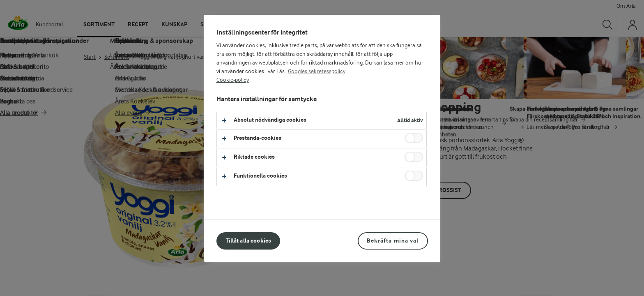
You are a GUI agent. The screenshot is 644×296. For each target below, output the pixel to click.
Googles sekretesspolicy (317, 72)
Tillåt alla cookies (248, 241)
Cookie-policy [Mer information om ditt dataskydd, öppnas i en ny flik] (233, 80)
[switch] (414, 138)
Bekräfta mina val (393, 241)
